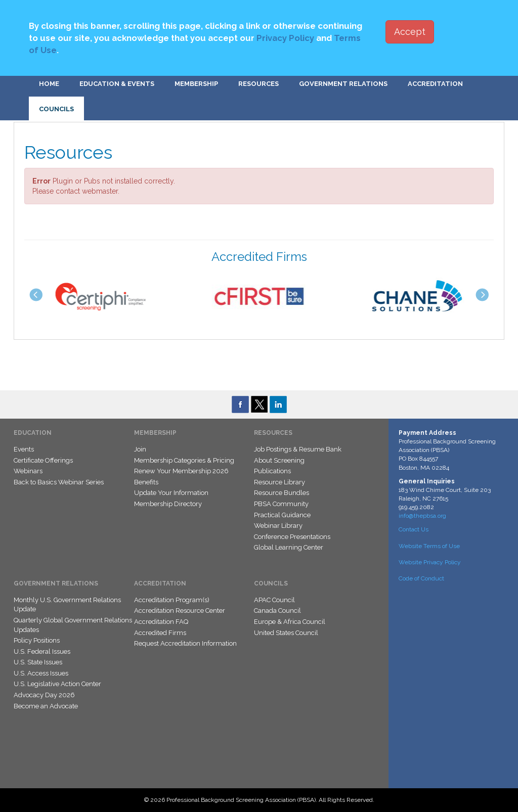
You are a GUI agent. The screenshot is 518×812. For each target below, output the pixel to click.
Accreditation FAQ (161, 622)
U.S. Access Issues (41, 673)
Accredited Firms (160, 633)
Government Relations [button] (343, 84)
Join (140, 449)
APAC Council (274, 600)
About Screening (279, 460)
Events (24, 449)
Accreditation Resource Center (180, 611)
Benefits (146, 482)
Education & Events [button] (117, 84)
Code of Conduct (421, 578)
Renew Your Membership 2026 (181, 471)
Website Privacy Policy (430, 562)
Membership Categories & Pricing (184, 460)
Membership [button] (196, 84)
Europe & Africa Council (290, 622)
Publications (272, 471)
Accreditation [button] (435, 84)
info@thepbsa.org (422, 516)
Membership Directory (168, 504)
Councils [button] (56, 109)
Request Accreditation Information (185, 643)
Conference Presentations (292, 537)
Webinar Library (278, 526)
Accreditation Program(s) (172, 600)
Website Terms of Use (429, 546)
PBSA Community (281, 504)
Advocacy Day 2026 (44, 695)
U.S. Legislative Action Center (57, 684)
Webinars (28, 471)
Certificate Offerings (43, 460)
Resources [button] (258, 84)
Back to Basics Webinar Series (59, 482)
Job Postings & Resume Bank (298, 449)
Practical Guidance (282, 515)
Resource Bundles (282, 493)
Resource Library (279, 482)
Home (49, 84)
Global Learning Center (289, 547)
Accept (410, 32)
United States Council (286, 633)
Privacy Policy (285, 38)
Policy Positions (37, 640)
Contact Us (414, 529)
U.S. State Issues (38, 662)
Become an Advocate (46, 706)
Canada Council (277, 611)
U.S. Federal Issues (42, 651)
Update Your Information (171, 493)
